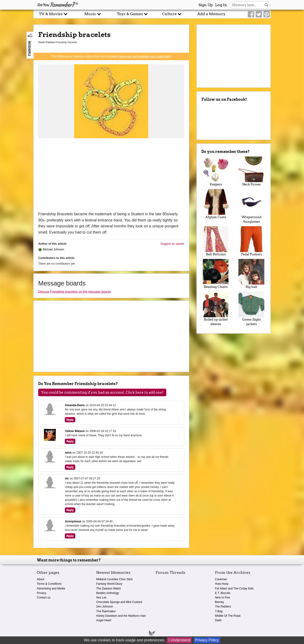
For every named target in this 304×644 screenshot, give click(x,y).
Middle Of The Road (228, 616)
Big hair (251, 274)
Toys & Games (132, 14)
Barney (219, 602)
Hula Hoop (222, 584)
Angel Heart (104, 620)
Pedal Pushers (251, 241)
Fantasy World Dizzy (109, 584)
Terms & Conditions (49, 584)
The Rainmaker (106, 611)
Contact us (44, 598)
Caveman (221, 579)
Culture (172, 14)
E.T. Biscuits (223, 593)
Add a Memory (211, 14)
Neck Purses (251, 171)
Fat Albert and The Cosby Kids (234, 589)
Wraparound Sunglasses (251, 206)
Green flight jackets (251, 309)
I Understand (179, 640)
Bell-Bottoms (216, 241)
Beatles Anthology (108, 593)
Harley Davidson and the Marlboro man (121, 616)
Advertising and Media (51, 589)
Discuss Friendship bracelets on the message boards (75, 292)
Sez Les (101, 598)
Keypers (216, 171)
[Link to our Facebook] (251, 14)
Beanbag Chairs (216, 274)
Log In (221, 5)
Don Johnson (105, 607)
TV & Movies (53, 14)
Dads (218, 620)
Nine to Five (223, 598)
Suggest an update (172, 244)
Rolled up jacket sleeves (216, 309)
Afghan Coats (216, 204)
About (40, 579)
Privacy (41, 593)
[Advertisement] (111, 175)
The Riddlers (223, 607)
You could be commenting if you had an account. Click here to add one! (102, 392)
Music (93, 14)
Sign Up (206, 5)
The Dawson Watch (109, 589)
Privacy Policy (207, 640)
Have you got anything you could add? (145, 56)
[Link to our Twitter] (259, 14)
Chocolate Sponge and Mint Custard (119, 602)
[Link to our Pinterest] (267, 14)
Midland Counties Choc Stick (114, 579)
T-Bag (219, 611)
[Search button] (266, 5)
